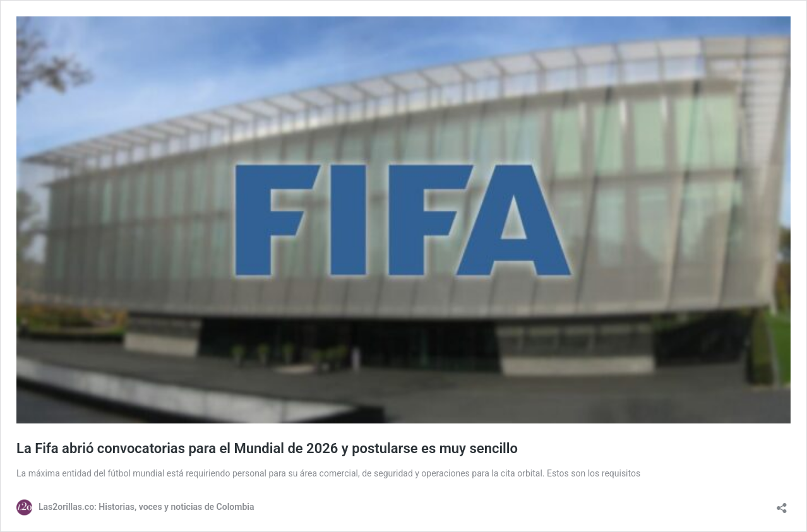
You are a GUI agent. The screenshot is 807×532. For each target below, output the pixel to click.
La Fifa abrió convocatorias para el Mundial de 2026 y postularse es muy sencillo (267, 448)
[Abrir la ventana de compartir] (782, 504)
